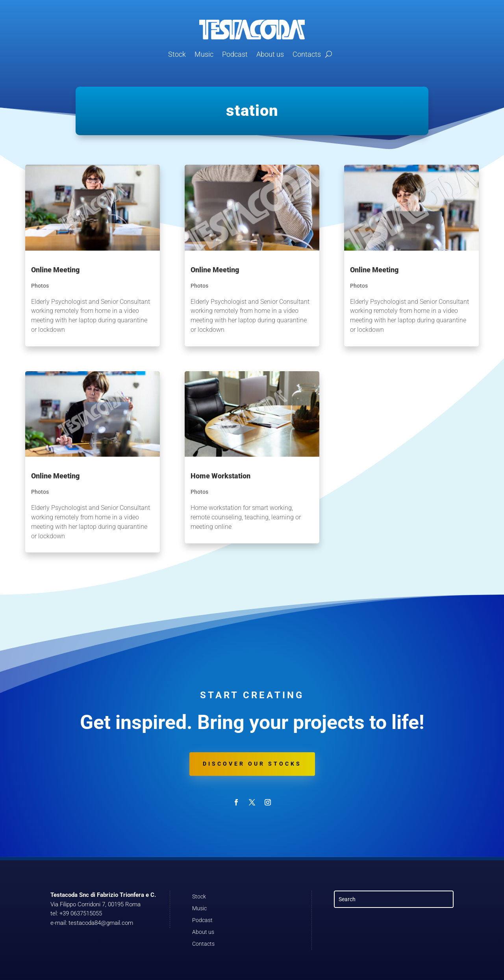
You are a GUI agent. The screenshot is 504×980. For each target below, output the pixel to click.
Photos (40, 286)
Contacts (307, 54)
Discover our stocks (252, 764)
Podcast (235, 54)
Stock (177, 54)
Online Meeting (55, 270)
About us (270, 54)
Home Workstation (220, 476)
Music (204, 54)
